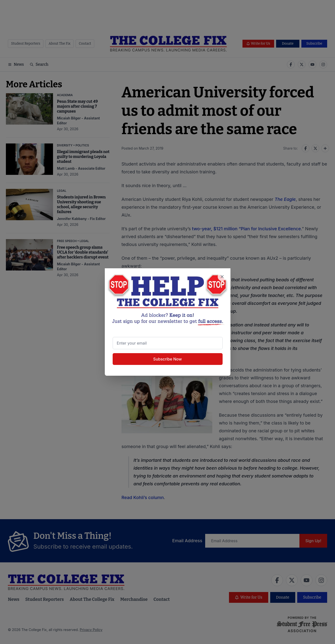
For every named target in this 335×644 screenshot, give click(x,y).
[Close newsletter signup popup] (222, 277)
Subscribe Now (167, 359)
